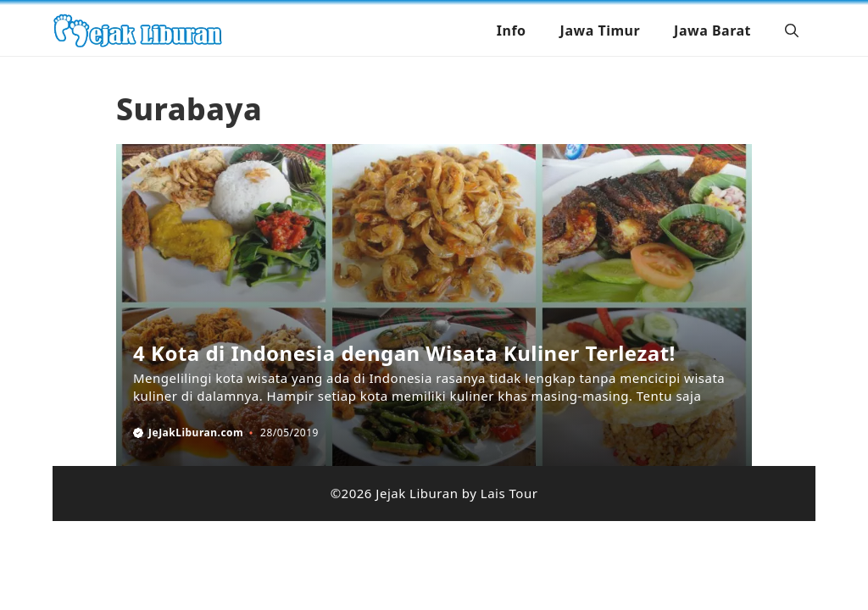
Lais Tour (509, 493)
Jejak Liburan (417, 493)
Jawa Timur (601, 30)
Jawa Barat (712, 30)
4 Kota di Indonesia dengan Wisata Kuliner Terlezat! (404, 353)
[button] (792, 30)
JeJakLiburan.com (196, 433)
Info (512, 30)
